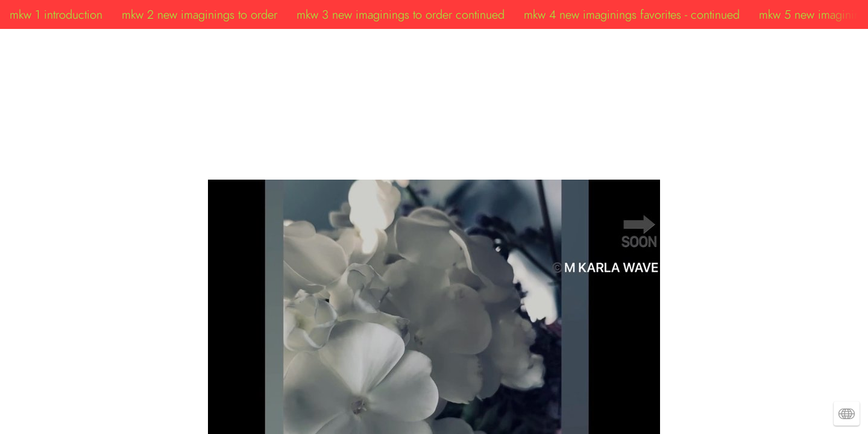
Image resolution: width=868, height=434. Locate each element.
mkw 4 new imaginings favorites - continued (632, 14)
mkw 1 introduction (56, 14)
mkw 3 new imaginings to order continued (401, 14)
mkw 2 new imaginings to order (200, 14)
